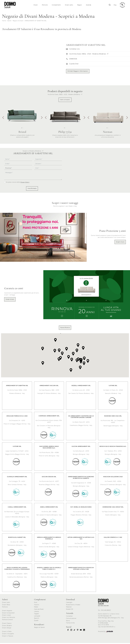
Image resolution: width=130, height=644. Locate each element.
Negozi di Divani (18, 22)
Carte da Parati (39, 610)
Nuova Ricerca (65, 329)
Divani (36, 5)
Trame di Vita (70, 624)
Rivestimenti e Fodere (73, 606)
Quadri (36, 621)
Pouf (36, 603)
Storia (68, 622)
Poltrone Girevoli (8, 621)
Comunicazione (71, 619)
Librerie (37, 612)
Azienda (89, 5)
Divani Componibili (8, 614)
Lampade (37, 617)
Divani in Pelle (7, 632)
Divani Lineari (7, 616)
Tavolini (37, 606)
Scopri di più (120, 243)
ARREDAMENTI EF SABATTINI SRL (36, 22)
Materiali (69, 608)
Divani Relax (6, 606)
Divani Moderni (7, 626)
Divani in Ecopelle (8, 635)
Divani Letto (69, 5)
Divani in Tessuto (8, 637)
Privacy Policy (25, 183)
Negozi (80, 5)
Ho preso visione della (18, 183)
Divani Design (7, 629)
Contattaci (69, 617)
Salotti (9, 22)
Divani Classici (7, 624)
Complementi (57, 5)
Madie (36, 608)
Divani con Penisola (9, 618)
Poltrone (45, 5)
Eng (114, 5)
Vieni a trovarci (65, 101)
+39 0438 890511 (106, 611)
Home (4, 22)
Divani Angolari (7, 612)
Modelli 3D (70, 610)
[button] (42, 119)
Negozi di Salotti (39, 628)
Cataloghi (69, 603)
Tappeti (37, 615)
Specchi (37, 619)
